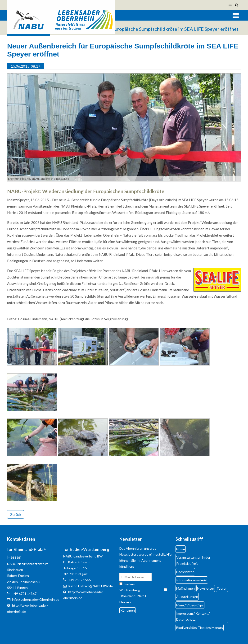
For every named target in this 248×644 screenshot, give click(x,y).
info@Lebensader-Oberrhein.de (36, 599)
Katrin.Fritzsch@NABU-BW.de (90, 586)
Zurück (16, 514)
